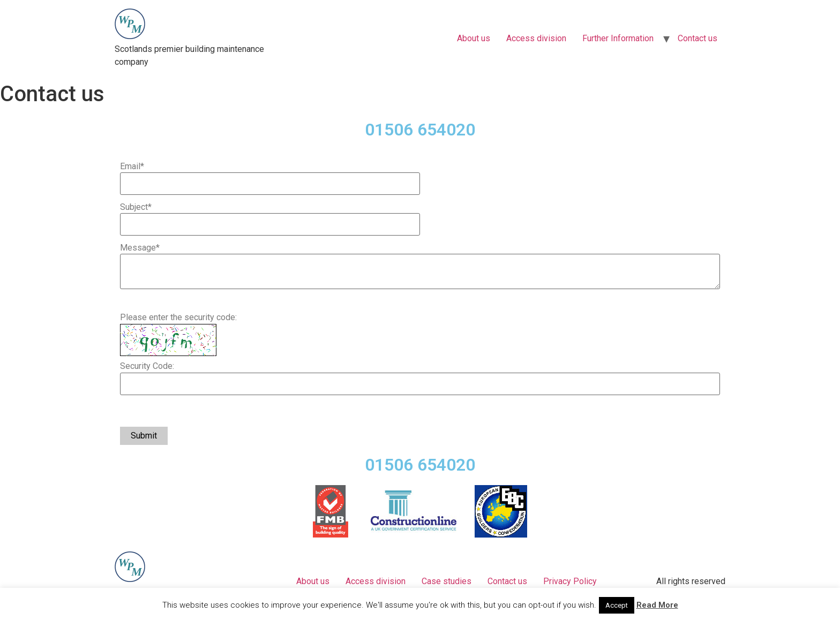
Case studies (447, 581)
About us (474, 38)
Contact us (697, 38)
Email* (132, 167)
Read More (657, 605)
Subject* (136, 207)
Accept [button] (617, 605)
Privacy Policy (570, 581)
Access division (536, 38)
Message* (140, 248)
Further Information (618, 38)
